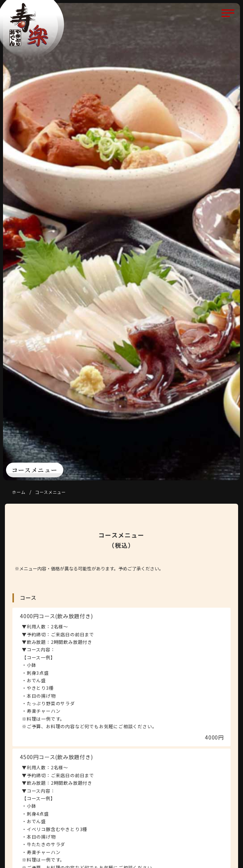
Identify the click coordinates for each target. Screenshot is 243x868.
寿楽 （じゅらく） (29, 25)
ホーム (19, 492)
